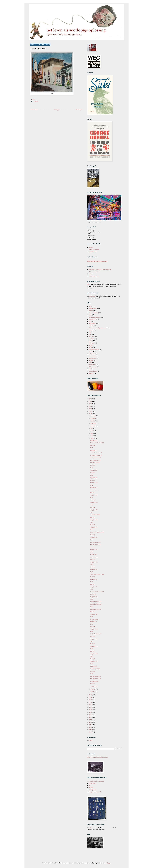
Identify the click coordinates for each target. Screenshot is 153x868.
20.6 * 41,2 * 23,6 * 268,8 (97, 443)
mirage (90, 345)
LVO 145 (93, 465)
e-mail (91, 740)
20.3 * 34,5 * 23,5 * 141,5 (97, 592)
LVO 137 (93, 535)
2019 (91, 695)
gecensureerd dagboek (94, 317)
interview (91, 274)
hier (91, 828)
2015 (91, 705)
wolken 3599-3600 (95, 669)
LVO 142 (93, 493)
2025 (91, 401)
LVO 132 (93, 584)
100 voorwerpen (93, 367)
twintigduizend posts (94, 276)
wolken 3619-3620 (95, 463)
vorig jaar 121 (94, 520)
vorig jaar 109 (94, 639)
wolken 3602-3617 (95, 515)
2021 (91, 411)
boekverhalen (92, 356)
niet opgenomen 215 (96, 676)
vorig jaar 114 (94, 587)
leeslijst (91, 247)
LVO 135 (93, 559)
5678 (92, 522)
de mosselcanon (93, 371)
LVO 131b (93, 594)
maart (92, 438)
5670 (92, 599)
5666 (92, 632)
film (90, 332)
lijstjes (90, 363)
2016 (91, 702)
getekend (36, 101)
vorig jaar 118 (94, 550)
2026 (91, 399)
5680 (92, 505)
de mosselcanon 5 (95, 619)
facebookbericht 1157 (96, 634)
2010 (91, 717)
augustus (93, 426)
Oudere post (79, 110)
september (93, 423)
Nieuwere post (34, 110)
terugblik (91, 360)
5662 (92, 664)
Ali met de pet (92, 783)
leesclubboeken (93, 252)
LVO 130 (93, 627)
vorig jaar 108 (94, 646)
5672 (92, 582)
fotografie (91, 339)
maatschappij (92, 324)
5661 (92, 674)
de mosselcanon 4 (95, 681)
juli (92, 428)
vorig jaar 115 (94, 579)
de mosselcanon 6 (95, 557)
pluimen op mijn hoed (94, 272)
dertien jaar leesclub (94, 250)
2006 (91, 727)
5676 (92, 540)
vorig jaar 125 (94, 483)
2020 (91, 414)
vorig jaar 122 (94, 510)
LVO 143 (93, 480)
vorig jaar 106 (94, 654)
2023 (91, 406)
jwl (90, 785)
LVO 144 (93, 473)
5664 (92, 649)
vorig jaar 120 (94, 527)
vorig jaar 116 (94, 569)
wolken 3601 (94, 555)
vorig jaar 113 (94, 597)
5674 (92, 564)
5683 (92, 475)
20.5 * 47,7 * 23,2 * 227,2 (97, 532)
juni (92, 431)
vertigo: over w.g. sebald (95, 792)
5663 (92, 656)
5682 (92, 485)
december (93, 416)
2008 (91, 722)
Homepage (57, 110)
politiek (91, 311)
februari (93, 689)
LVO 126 (93, 659)
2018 (91, 697)
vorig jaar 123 (94, 502)
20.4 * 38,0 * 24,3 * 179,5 (97, 574)
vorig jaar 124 (94, 495)
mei (92, 433)
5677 (92, 530)
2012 (91, 712)
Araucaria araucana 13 (96, 455)
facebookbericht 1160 (96, 602)
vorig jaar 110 (94, 629)
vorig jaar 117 (94, 562)
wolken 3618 (94, 470)
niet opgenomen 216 (96, 545)
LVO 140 (93, 507)
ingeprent (91, 373)
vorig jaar (91, 337)
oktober (93, 421)
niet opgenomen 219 (96, 458)
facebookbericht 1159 (96, 604)
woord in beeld (93, 308)
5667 (92, 624)
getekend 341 (94, 450)
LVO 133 (93, 577)
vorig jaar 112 (94, 614)
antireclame (92, 354)
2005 (91, 730)
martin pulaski (92, 790)
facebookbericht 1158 (96, 609)
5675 (92, 552)
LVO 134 (93, 567)
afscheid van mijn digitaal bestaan (97, 328)
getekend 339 (94, 488)
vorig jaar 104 (94, 686)
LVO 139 (93, 517)
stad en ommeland (93, 313)
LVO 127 (93, 651)
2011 (91, 715)
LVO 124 (93, 684)
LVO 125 (93, 671)
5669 (92, 607)
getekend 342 (94, 440)
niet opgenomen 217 (96, 542)
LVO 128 (93, 644)
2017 (91, 700)
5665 (92, 641)
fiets (90, 321)
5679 (92, 512)
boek (90, 306)
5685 (92, 448)
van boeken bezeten (94, 350)
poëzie (90, 341)
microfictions (92, 365)
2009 (91, 720)
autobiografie (92, 319)
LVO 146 (93, 445)
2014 (91, 707)
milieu (90, 347)
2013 (91, 710)
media (90, 315)
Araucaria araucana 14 (96, 453)
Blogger (108, 863)
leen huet (91, 788)
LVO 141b (93, 500)
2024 (91, 404)
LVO (90, 334)
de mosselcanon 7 (95, 490)
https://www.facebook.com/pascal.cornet (98, 757)
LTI (90, 369)
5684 (92, 468)
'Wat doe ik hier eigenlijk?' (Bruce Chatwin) (100, 270)
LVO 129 (93, 636)
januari (93, 692)
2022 (91, 409)
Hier (88, 284)
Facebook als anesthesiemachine (97, 261)
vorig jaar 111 (94, 622)
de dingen (91, 343)
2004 (91, 732)
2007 (91, 725)
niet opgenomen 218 (96, 460)
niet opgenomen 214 (96, 679)
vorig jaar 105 (94, 661)
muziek (91, 352)
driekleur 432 (94, 666)
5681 (92, 498)
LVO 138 (93, 525)
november (93, 418)
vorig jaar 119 (94, 537)
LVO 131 (93, 612)
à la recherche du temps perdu (96, 781)
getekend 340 (94, 478)
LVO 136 (93, 547)
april (92, 436)
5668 (92, 617)
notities (91, 330)
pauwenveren (92, 358)
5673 (92, 572)
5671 (92, 589)
